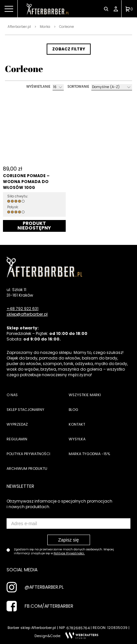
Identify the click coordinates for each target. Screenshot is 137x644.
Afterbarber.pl (19, 27)
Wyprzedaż (17, 424)
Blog (73, 410)
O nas (12, 395)
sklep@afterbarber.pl (27, 314)
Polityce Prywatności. (69, 553)
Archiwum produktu (27, 469)
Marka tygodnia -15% (89, 454)
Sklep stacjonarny (25, 410)
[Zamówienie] (112, 87)
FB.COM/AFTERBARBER (49, 606)
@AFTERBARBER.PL (44, 587)
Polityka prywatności (28, 454)
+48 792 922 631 (23, 309)
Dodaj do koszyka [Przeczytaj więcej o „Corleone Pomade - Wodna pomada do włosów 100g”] (34, 226)
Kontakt (77, 424)
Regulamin (17, 439)
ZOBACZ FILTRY (69, 49)
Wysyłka (77, 439)
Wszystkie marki (85, 395)
